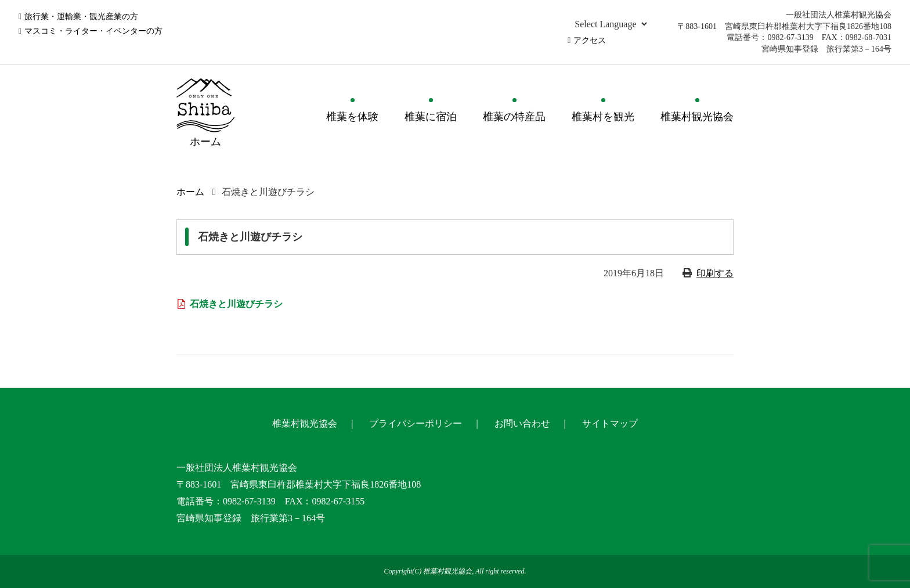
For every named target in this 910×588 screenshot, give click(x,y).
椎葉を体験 (352, 117)
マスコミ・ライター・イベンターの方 (93, 31)
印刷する (715, 273)
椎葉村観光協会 (697, 117)
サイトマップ (610, 423)
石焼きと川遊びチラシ (236, 304)
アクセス (590, 40)
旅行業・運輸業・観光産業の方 (81, 17)
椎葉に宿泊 (431, 117)
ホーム (190, 192)
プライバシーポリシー (416, 423)
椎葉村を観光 (603, 117)
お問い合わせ (522, 423)
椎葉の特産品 (514, 117)
